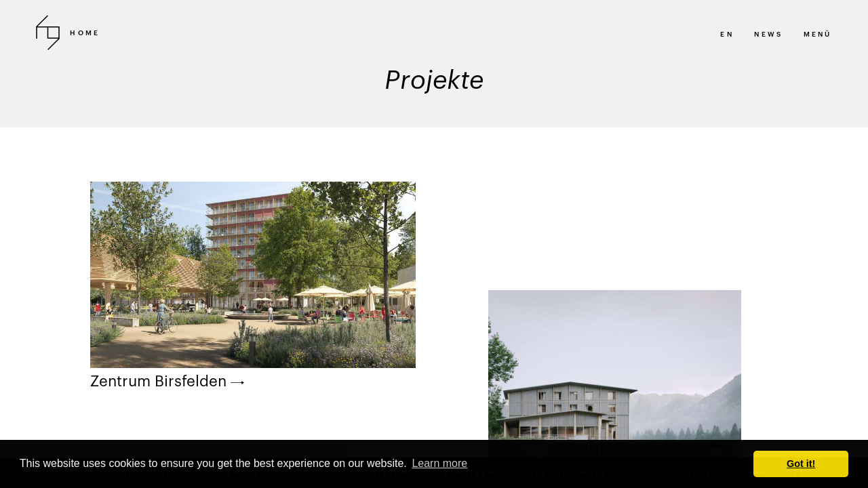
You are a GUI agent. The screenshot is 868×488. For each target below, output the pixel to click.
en (727, 34)
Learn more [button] (439, 463)
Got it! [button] (801, 464)
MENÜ (818, 34)
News (768, 34)
